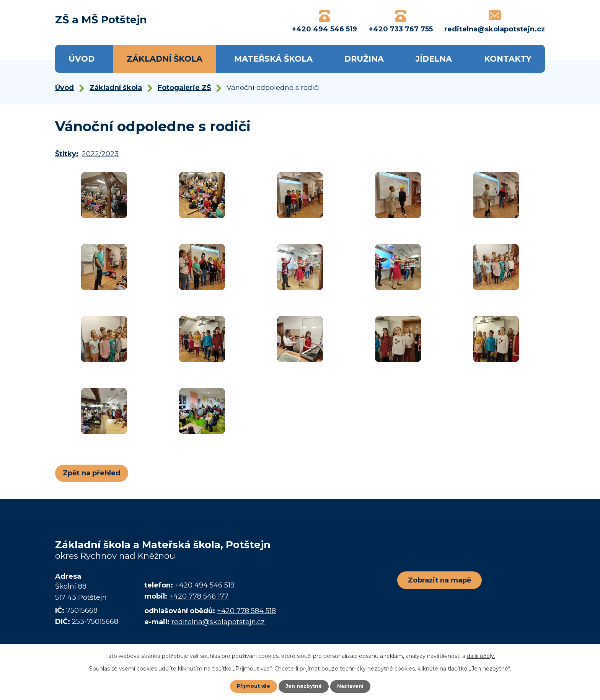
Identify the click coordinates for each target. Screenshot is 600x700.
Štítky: (67, 154)
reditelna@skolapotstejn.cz (218, 622)
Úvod (82, 59)
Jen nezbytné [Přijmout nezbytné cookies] (304, 686)
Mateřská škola (273, 59)
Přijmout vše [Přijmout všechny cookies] (250, 686)
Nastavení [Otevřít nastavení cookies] (354, 686)
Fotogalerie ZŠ (184, 88)
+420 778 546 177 (199, 596)
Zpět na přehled (94, 473)
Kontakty (508, 59)
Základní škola (165, 59)
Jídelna (434, 59)
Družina (364, 59)
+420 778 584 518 (246, 611)
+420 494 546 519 (205, 585)
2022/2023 (100, 154)
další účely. (481, 655)
